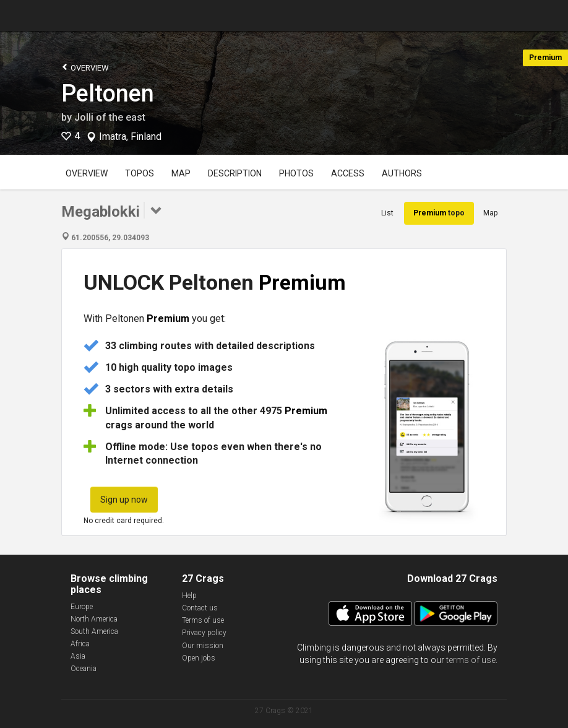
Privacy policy (204, 633)
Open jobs (199, 658)
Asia (78, 656)
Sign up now (124, 500)
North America (94, 619)
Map (181, 173)
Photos (296, 173)
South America (94, 631)
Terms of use (203, 620)
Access (348, 173)
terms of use (471, 660)
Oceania (84, 669)
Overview (85, 67)
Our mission (203, 646)
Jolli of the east (110, 117)
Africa (80, 644)
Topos (140, 173)
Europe (82, 607)
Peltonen (108, 93)
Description (235, 173)
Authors (402, 173)
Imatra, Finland (130, 137)
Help (189, 596)
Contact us (200, 608)
